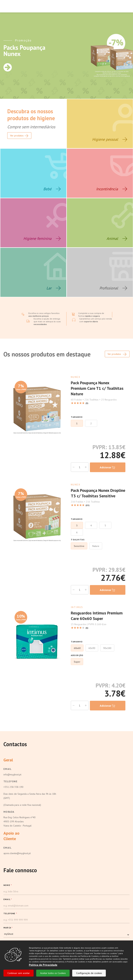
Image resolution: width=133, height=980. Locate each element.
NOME (8, 885)
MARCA (8, 928)
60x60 (77, 648)
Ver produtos (117, 354)
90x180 (107, 648)
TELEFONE (10, 913)
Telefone (10, 781)
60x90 (92, 648)
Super (77, 662)
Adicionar (108, 468)
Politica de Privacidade (43, 965)
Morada (9, 812)
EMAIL (8, 899)
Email (8, 769)
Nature (96, 546)
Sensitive (79, 546)
